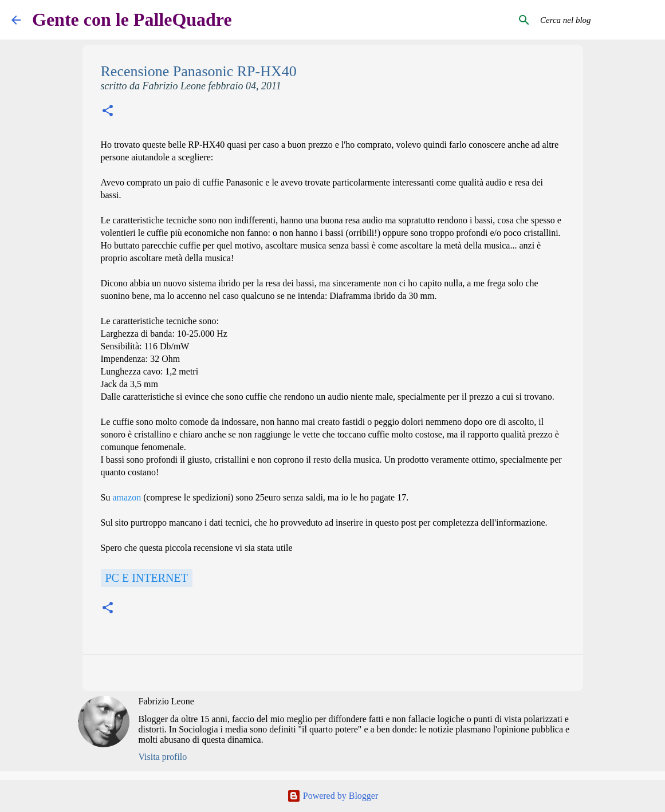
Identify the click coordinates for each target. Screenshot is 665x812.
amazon (127, 497)
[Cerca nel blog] (596, 20)
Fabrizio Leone (166, 701)
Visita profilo (163, 757)
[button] (108, 112)
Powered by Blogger (333, 796)
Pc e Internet (147, 578)
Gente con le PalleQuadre (132, 19)
